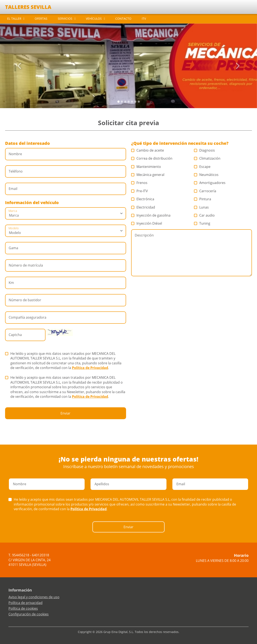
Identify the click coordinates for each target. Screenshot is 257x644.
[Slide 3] (129, 102)
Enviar (65, 413)
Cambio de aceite (148, 150)
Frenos (139, 183)
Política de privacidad (25, 603)
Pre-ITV (140, 191)
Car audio (204, 215)
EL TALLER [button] (14, 19)
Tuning (202, 223)
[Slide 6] (139, 102)
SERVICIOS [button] (65, 19)
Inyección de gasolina (151, 215)
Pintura (203, 199)
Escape (202, 167)
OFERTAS (41, 19)
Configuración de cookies (29, 614)
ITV (144, 19)
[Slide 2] (125, 102)
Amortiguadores (210, 183)
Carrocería (205, 191)
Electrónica (143, 199)
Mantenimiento (146, 167)
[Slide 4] (132, 102)
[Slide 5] (135, 102)
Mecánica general (148, 175)
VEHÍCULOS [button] (94, 19)
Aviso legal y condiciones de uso (34, 597)
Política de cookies (23, 608)
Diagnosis (205, 150)
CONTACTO (123, 19)
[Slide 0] (118, 102)
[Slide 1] (122, 102)
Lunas (201, 207)
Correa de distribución (152, 158)
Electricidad (143, 207)
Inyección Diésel (147, 223)
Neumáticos (206, 175)
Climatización (207, 158)
